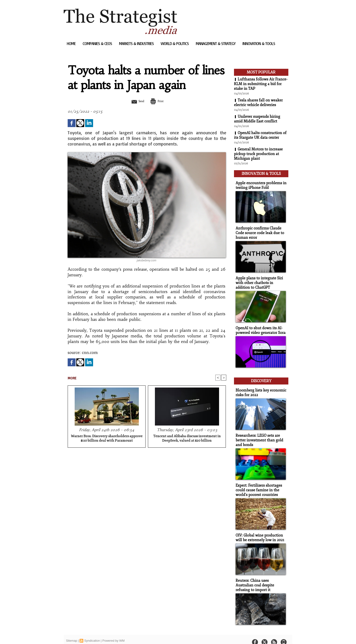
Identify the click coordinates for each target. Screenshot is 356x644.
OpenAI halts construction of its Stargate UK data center (260, 135)
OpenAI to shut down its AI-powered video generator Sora (259, 327)
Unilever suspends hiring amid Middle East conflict (257, 119)
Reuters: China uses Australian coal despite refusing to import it (260, 578)
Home (72, 43)
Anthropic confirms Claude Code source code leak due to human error (258, 231)
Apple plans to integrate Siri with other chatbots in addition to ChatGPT (260, 280)
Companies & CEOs (98, 43)
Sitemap (72, 633)
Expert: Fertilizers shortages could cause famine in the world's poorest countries (258, 484)
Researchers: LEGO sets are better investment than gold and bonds (258, 435)
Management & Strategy (216, 43)
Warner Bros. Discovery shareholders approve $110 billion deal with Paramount (107, 439)
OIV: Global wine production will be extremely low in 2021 (259, 531)
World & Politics (175, 43)
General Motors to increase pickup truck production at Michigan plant (258, 154)
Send (135, 101)
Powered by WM (113, 633)
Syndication (92, 633)
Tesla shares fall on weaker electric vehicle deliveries (258, 103)
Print (159, 101)
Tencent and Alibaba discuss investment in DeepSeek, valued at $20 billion (187, 439)
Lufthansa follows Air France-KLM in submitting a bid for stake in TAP (261, 84)
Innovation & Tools (259, 43)
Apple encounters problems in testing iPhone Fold (259, 184)
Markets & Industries (137, 43)
